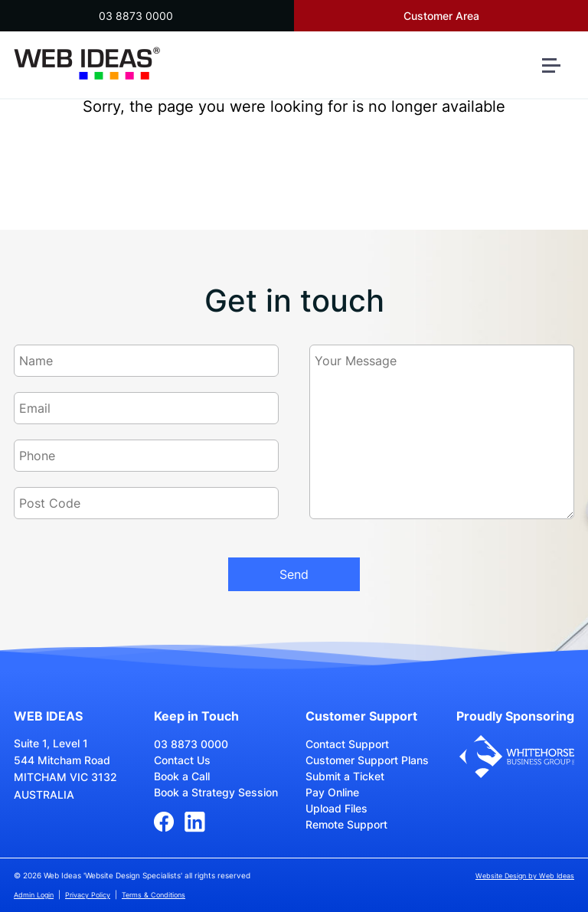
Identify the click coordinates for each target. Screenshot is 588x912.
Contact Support (347, 744)
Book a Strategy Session (216, 792)
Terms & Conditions (154, 895)
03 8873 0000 (136, 16)
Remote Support (346, 824)
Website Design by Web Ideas (525, 876)
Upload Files (336, 808)
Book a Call (182, 776)
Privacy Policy (88, 895)
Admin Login (34, 895)
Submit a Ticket (345, 776)
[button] (557, 72)
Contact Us (182, 760)
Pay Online (332, 792)
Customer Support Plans (367, 760)
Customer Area (441, 16)
